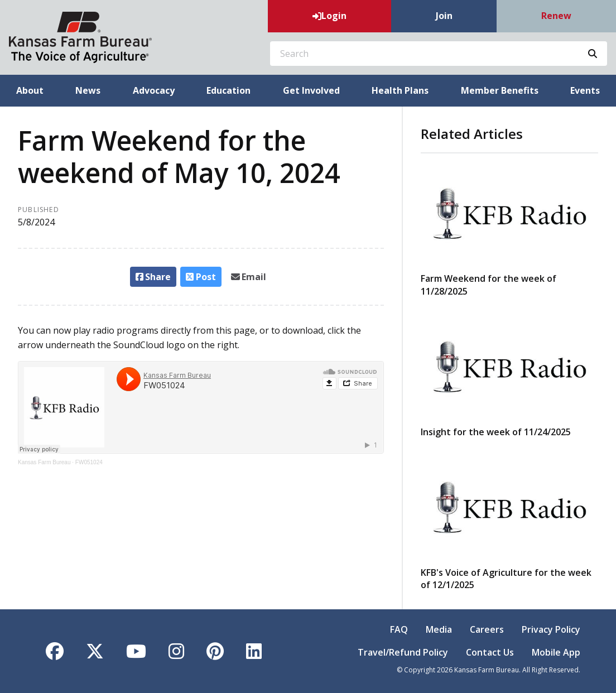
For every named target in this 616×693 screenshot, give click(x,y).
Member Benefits (500, 90)
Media (439, 629)
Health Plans (400, 90)
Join (444, 16)
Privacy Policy (551, 629)
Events (585, 90)
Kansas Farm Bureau (44, 462)
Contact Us (490, 652)
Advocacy (154, 90)
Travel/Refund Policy (403, 652)
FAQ (399, 629)
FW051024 (89, 462)
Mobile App (556, 652)
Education (228, 90)
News (88, 90)
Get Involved (311, 90)
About (30, 90)
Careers (487, 629)
